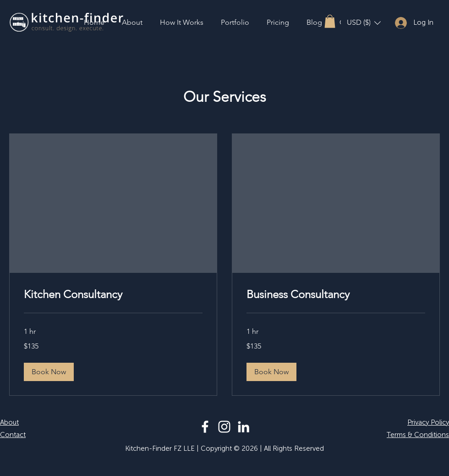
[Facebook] (205, 427)
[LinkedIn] (244, 427)
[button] (330, 21)
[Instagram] (224, 427)
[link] (113, 294)
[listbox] (364, 23)
